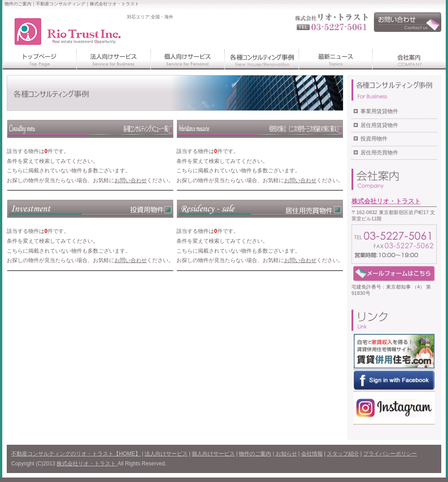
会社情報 (312, 454)
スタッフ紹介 (343, 454)
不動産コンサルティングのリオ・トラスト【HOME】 (76, 454)
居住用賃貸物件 (379, 125)
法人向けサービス (166, 454)
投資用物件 (374, 139)
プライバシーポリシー (390, 454)
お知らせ (286, 454)
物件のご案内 (255, 454)
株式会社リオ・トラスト (386, 201)
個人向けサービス (213, 454)
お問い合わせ (131, 180)
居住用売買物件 (379, 153)
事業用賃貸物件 (379, 111)
